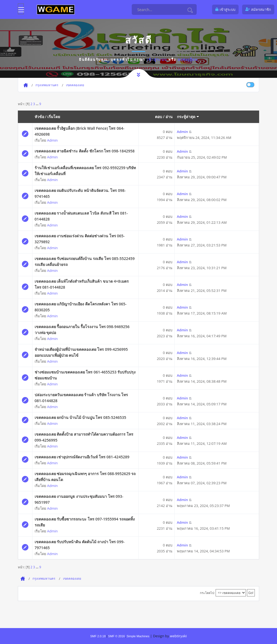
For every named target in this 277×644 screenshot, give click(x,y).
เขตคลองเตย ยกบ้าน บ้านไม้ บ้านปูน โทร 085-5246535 (80, 417)
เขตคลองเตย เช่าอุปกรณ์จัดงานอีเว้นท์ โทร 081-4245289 (82, 457)
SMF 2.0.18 (98, 636)
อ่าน (169, 117)
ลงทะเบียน (188, 59)
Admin (52, 140)
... (37, 104)
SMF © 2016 (117, 636)
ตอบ (159, 117)
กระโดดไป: (207, 593)
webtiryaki (178, 636)
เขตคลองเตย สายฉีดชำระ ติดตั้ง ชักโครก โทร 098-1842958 (85, 151)
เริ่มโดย (54, 117)
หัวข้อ (39, 117)
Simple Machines (138, 636)
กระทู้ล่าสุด (188, 117)
